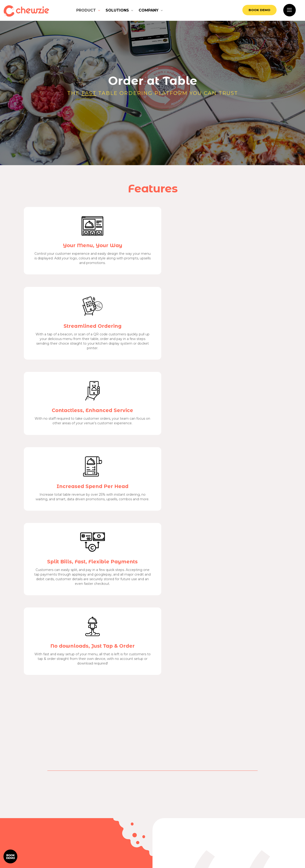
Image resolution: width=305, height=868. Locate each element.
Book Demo (249, 11)
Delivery (229, 833)
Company (149, 10)
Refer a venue (276, 842)
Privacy (169, 829)
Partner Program (229, 842)
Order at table (229, 814)
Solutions (117, 10)
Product (86, 10)
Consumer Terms (144, 829)
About (276, 833)
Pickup (229, 823)
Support (276, 823)
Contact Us (276, 814)
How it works (229, 805)
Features (276, 805)
